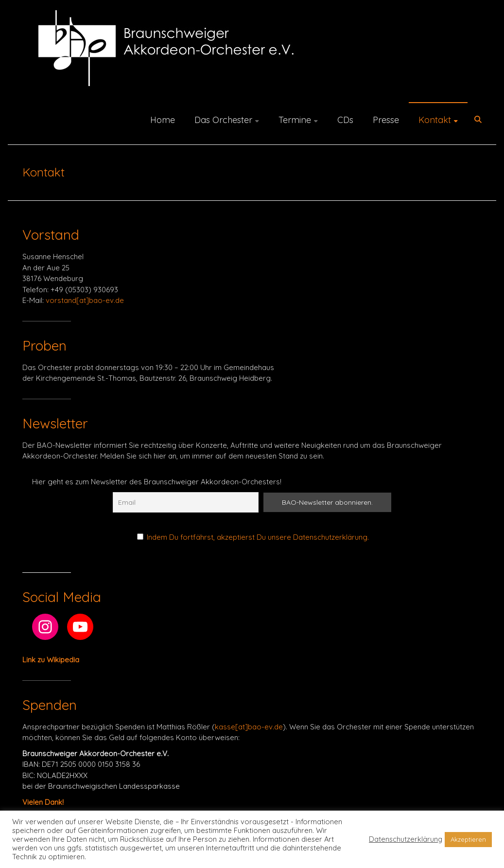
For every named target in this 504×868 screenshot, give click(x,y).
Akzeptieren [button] (468, 839)
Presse (386, 120)
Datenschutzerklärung (406, 839)
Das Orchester (223, 120)
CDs (345, 120)
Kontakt (435, 120)
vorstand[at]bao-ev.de (85, 300)
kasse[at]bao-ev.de (249, 727)
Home (163, 120)
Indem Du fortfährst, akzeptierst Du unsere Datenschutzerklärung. (258, 537)
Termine (295, 120)
